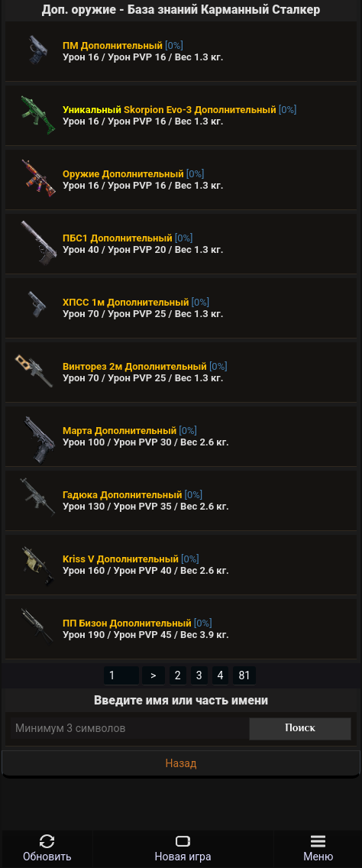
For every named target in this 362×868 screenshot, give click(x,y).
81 (244, 675)
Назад (181, 763)
